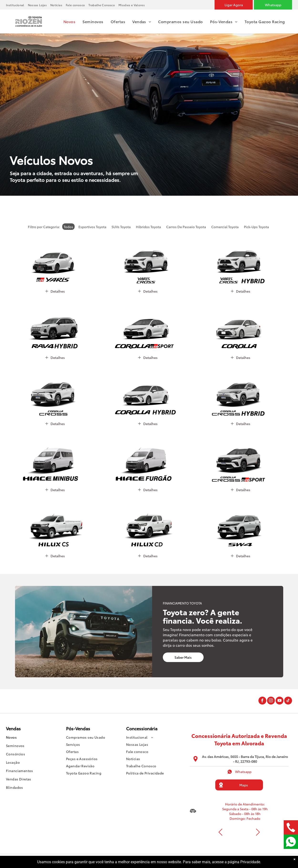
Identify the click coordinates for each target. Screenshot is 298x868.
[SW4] (241, 523)
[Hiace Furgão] (148, 457)
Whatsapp (239, 772)
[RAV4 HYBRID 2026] (55, 324)
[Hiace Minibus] (55, 457)
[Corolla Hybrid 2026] (148, 391)
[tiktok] (288, 701)
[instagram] (271, 701)
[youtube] (280, 701)
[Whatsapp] (273, 5)
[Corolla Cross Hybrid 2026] (241, 391)
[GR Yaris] (55, 258)
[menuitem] (17, 5)
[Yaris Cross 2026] (148, 258)
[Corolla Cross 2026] (55, 391)
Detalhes (55, 291)
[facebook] (262, 701)
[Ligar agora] (234, 5)
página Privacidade (244, 862)
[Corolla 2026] (241, 324)
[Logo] (29, 15)
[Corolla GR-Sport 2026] (148, 324)
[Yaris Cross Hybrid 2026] (241, 258)
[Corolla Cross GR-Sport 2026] (241, 457)
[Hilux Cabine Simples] (55, 523)
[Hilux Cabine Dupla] (148, 523)
